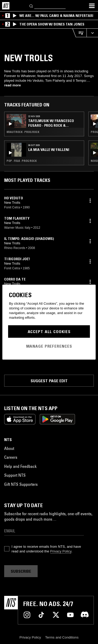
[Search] (31, 6)
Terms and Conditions (62, 637)
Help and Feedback (20, 466)
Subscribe (21, 571)
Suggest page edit (49, 381)
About (9, 448)
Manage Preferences (49, 346)
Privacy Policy (61, 551)
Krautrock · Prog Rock (23, 132)
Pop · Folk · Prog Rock (22, 161)
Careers (11, 457)
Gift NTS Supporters (21, 484)
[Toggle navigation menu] (92, 6)
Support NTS (15, 475)
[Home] (6, 6)
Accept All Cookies (49, 331)
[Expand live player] (92, 33)
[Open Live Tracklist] (79, 33)
